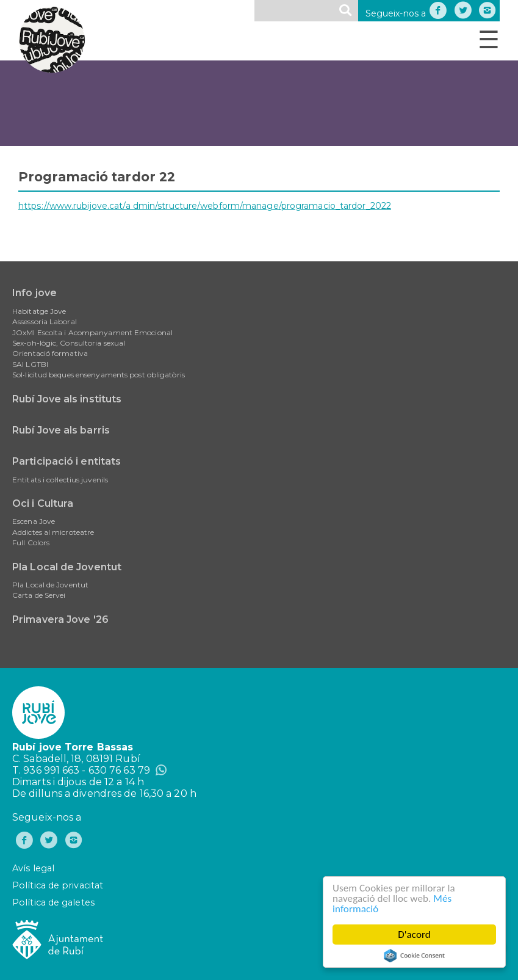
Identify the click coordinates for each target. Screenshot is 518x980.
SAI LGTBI (30, 364)
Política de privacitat (58, 885)
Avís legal (33, 868)
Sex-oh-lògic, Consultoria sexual (69, 343)
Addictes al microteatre (53, 532)
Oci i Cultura (43, 503)
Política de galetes (53, 902)
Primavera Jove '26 (60, 619)
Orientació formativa (50, 353)
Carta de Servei (39, 595)
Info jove (34, 293)
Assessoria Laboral (45, 321)
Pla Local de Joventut (67, 567)
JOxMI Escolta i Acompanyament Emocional (92, 332)
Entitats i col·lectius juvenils (60, 480)
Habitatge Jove (39, 311)
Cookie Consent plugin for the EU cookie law (414, 956)
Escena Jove (34, 521)
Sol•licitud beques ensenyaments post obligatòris (99, 375)
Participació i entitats (67, 461)
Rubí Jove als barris (61, 430)
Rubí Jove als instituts (67, 399)
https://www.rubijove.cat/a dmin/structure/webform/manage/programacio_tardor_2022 (205, 206)
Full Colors (31, 543)
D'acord (414, 935)
